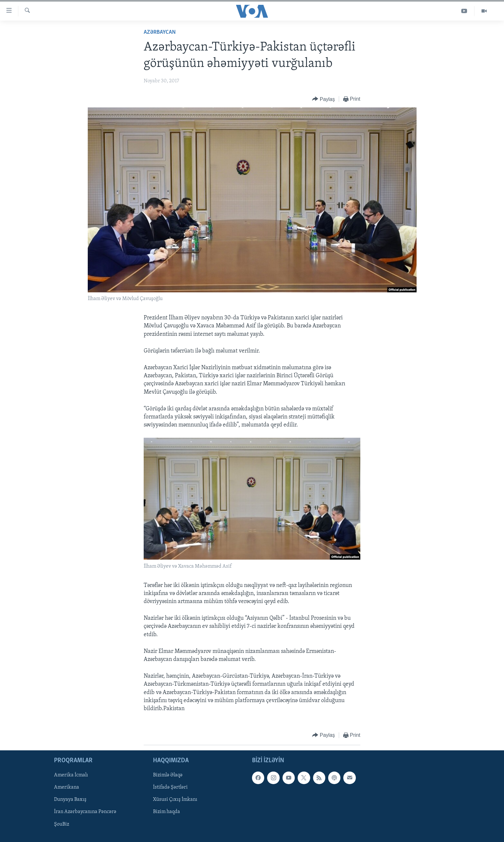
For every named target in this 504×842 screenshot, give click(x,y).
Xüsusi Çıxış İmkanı (175, 800)
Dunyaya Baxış (70, 800)
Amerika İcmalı (71, 775)
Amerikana (67, 788)
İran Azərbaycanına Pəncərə (85, 812)
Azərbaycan (160, 32)
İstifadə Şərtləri (170, 788)
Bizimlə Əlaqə (168, 775)
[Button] (324, 99)
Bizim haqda (166, 812)
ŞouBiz (62, 824)
